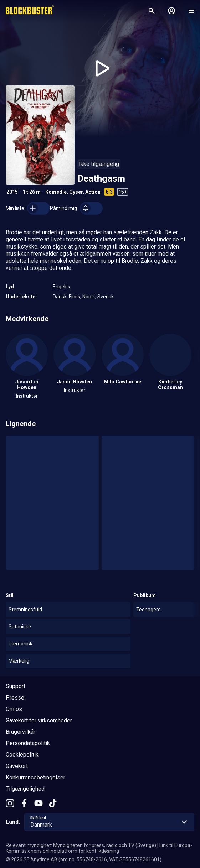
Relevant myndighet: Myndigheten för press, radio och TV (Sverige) (81, 845)
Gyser (76, 192)
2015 (12, 192)
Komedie (56, 192)
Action (93, 192)
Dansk (60, 297)
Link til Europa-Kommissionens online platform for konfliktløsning (99, 848)
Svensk (106, 297)
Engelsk (61, 287)
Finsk (75, 297)
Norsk (89, 297)
